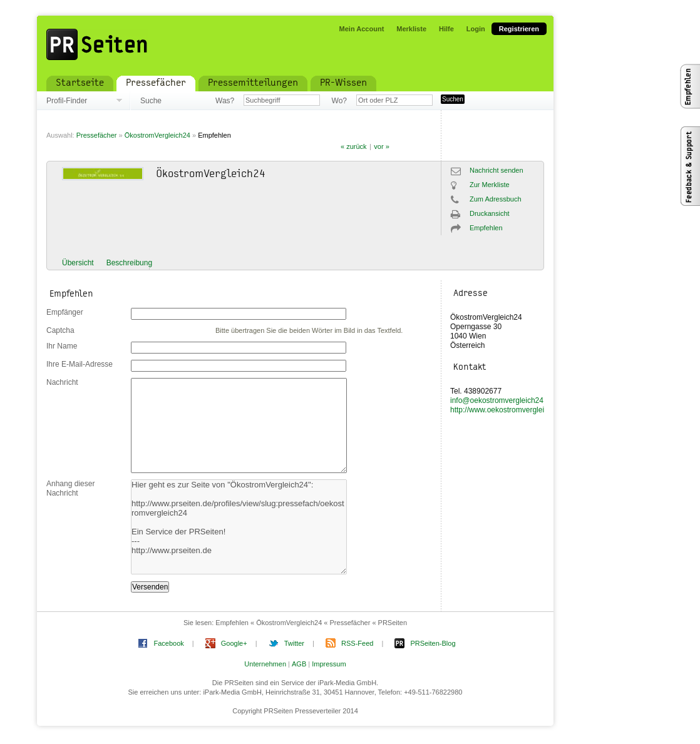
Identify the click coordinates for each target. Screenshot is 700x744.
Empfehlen (214, 135)
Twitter (294, 643)
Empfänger (65, 312)
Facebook (168, 643)
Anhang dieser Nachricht (70, 488)
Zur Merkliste (490, 185)
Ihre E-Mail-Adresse (80, 364)
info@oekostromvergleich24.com (505, 400)
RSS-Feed (357, 643)
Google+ (234, 643)
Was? (225, 101)
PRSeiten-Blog (433, 643)
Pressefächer (97, 135)
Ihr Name (62, 346)
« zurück (354, 146)
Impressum (329, 664)
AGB (299, 664)
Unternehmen (265, 664)
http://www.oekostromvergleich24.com (513, 410)
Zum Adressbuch (496, 199)
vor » (381, 146)
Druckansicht (490, 213)
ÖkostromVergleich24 (157, 135)
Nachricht (62, 382)
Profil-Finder (67, 101)
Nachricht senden (497, 170)
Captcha (60, 330)
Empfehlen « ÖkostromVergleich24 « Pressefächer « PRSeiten (311, 623)
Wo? (339, 101)
